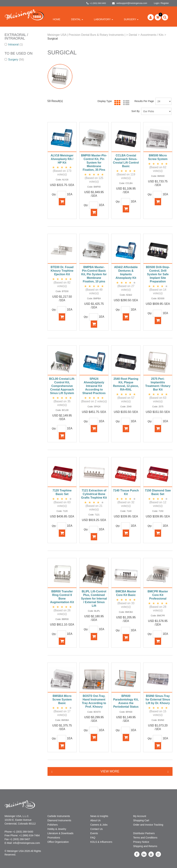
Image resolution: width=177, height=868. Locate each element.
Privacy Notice (141, 842)
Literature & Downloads (61, 833)
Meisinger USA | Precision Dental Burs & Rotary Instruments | (86, 35)
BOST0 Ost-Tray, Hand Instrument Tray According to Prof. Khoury (94, 701)
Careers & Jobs (99, 825)
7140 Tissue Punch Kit (126, 492)
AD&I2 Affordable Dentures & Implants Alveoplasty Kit (126, 272)
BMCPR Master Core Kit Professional (158, 595)
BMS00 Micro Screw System (158, 157)
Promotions (54, 838)
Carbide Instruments (59, 816)
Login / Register (161, 3)
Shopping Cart (141, 820)
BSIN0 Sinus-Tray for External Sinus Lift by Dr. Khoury (158, 700)
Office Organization (58, 842)
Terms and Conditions (145, 838)
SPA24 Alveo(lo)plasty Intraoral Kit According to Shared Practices (94, 386)
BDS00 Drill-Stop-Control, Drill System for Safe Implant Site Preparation (158, 274)
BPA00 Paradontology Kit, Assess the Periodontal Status (126, 701)
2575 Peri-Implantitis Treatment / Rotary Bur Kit (158, 384)
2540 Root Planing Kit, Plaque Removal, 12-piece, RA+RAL (126, 384)
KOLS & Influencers (101, 842)
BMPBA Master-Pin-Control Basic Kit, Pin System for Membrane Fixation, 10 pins (94, 274)
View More (110, 771)
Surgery (131, 19)
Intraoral (14, 44)
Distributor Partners (144, 833)
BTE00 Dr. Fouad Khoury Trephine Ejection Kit (62, 271)
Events (94, 833)
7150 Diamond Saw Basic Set (158, 492)
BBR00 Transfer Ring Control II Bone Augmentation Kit (62, 597)
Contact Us (97, 829)
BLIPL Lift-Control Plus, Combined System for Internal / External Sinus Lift (94, 599)
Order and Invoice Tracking (148, 825)
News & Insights (99, 816)
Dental (77, 19)
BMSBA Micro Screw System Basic (62, 700)
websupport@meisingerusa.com (130, 3)
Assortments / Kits (152, 35)
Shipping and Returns (145, 846)
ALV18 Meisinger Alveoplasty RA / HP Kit (62, 159)
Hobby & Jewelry (57, 829)
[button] (158, 17)
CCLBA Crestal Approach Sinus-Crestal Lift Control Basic (126, 161)
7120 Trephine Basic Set (62, 492)
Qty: (54, 194)
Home (57, 19)
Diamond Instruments (59, 820)
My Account (140, 816)
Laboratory (104, 19)
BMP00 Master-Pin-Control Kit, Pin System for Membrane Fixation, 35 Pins (94, 163)
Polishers (53, 825)
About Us (96, 820)
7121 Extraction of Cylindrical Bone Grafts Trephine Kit (94, 494)
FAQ (93, 838)
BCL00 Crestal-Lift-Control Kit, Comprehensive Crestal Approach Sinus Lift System (62, 386)
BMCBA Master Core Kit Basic (126, 593)
